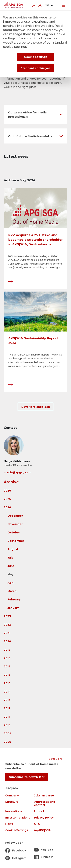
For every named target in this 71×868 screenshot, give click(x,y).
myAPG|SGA (42, 830)
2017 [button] (7, 666)
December (15, 516)
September (16, 541)
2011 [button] (7, 717)
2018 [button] (7, 658)
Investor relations (18, 818)
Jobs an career (44, 796)
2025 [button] (7, 499)
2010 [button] (7, 725)
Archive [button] (11, 482)
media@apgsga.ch (17, 472)
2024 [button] (7, 507)
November (15, 524)
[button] (35, 114)
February (14, 599)
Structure (12, 802)
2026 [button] (7, 491)
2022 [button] (7, 625)
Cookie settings (36, 57)
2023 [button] (7, 616)
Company (12, 796)
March (12, 591)
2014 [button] (7, 692)
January (13, 608)
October (14, 532)
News (9, 824)
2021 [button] (7, 633)
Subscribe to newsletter (27, 777)
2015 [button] (7, 683)
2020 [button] (7, 641)
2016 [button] (7, 675)
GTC (37, 824)
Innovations (14, 811)
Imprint (39, 811)
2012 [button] (7, 708)
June (11, 566)
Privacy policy (44, 818)
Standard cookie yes (35, 68)
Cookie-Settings (17, 830)
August (13, 549)
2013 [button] (7, 700)
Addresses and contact (45, 803)
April (11, 583)
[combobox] (49, 5)
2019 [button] (7, 650)
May (10, 574)
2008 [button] (7, 742)
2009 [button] (7, 733)
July (10, 558)
